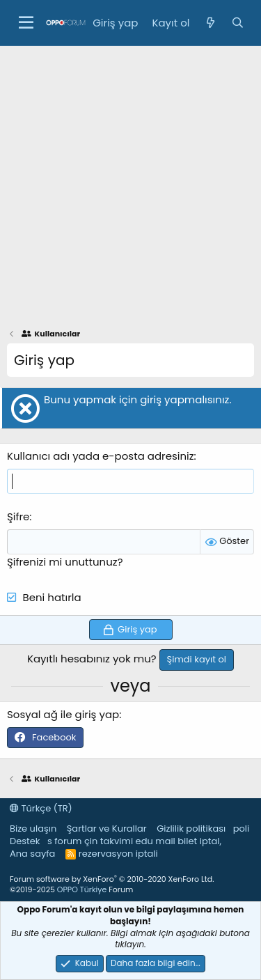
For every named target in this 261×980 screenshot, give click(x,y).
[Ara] (238, 23)
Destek (25, 841)
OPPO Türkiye (82, 889)
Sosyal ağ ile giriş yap (63, 714)
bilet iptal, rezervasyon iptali (150, 847)
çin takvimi (109, 841)
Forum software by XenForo (112, 879)
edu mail (156, 841)
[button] (26, 23)
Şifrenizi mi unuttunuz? (65, 562)
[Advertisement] (130, 184)
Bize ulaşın (33, 829)
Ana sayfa (32, 854)
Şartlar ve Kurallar (107, 829)
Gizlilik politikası (191, 829)
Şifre (18, 516)
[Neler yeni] (210, 23)
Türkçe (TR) (41, 808)
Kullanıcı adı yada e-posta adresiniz (101, 456)
